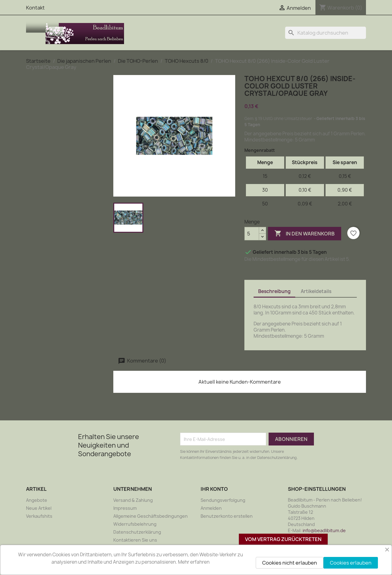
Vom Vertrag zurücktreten (283, 539)
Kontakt (35, 8)
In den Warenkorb (305, 234)
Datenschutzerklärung (137, 532)
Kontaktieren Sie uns (135, 540)
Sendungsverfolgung (223, 500)
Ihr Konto (214, 489)
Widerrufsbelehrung (135, 524)
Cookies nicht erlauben (290, 563)
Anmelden (211, 508)
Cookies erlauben (351, 563)
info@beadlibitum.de (324, 530)
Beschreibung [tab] (274, 291)
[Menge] (252, 234)
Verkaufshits (39, 516)
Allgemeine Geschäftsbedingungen (151, 516)
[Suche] (326, 33)
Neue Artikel (39, 508)
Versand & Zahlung (133, 500)
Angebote (37, 500)
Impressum (125, 508)
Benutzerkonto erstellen (227, 516)
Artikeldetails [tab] (316, 291)
